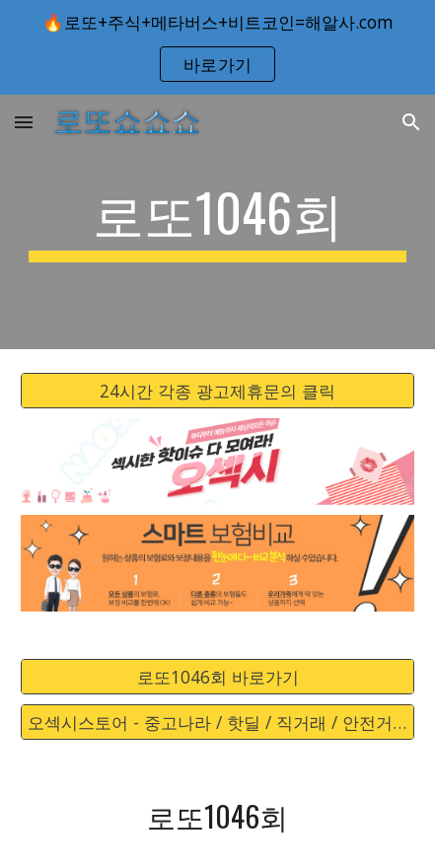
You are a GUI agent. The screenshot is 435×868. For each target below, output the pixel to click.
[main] (217, 222)
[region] (217, 47)
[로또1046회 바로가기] (217, 677)
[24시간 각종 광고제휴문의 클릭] (217, 391)
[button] (24, 122)
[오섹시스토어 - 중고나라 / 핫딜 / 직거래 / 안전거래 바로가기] (217, 723)
